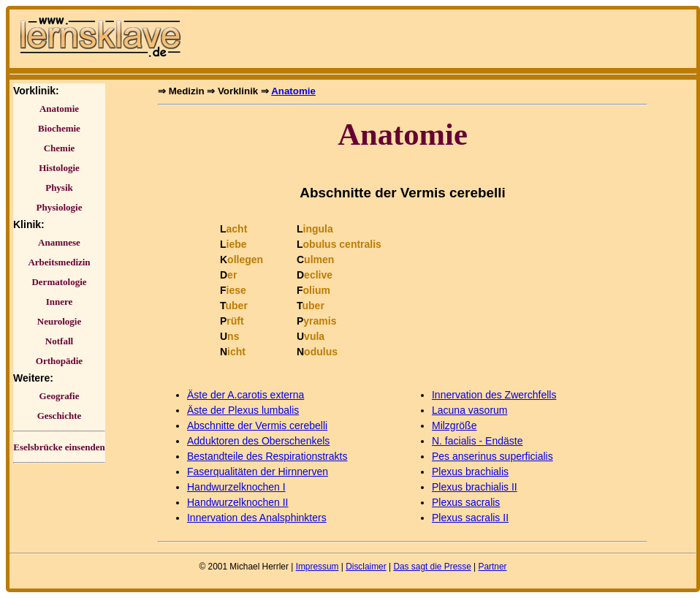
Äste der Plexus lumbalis (243, 410)
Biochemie (59, 128)
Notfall (59, 341)
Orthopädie (59, 361)
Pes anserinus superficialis (492, 456)
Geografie (60, 396)
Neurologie (59, 321)
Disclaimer (366, 567)
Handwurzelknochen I (236, 487)
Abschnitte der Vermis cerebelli (257, 425)
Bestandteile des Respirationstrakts (267, 456)
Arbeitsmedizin (59, 262)
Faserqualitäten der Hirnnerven (258, 472)
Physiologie (60, 207)
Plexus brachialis (470, 472)
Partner (492, 567)
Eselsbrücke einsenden (59, 447)
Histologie (59, 168)
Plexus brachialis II (475, 487)
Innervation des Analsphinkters (257, 518)
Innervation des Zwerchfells (494, 395)
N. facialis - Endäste (478, 441)
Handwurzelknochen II (238, 502)
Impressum (317, 567)
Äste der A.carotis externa (246, 395)
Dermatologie (59, 282)
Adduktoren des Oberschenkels (258, 441)
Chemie (60, 148)
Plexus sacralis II (470, 518)
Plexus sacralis (466, 502)
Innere (60, 302)
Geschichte (60, 416)
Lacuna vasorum (470, 410)
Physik (59, 188)
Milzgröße (454, 425)
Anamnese (59, 242)
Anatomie (59, 109)
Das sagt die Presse (432, 567)
